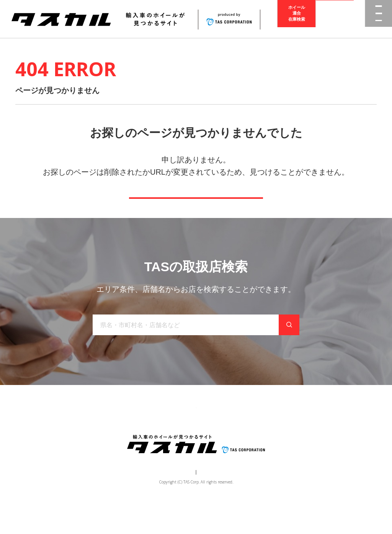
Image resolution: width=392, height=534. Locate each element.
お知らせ (216, 433)
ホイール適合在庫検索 (297, 19)
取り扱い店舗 (177, 433)
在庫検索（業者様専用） (308, 433)
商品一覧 (95, 433)
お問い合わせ (254, 433)
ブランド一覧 (134, 433)
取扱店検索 (335, 19)
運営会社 (173, 502)
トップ (65, 433)
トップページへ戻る (196, 209)
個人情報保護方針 (210, 502)
